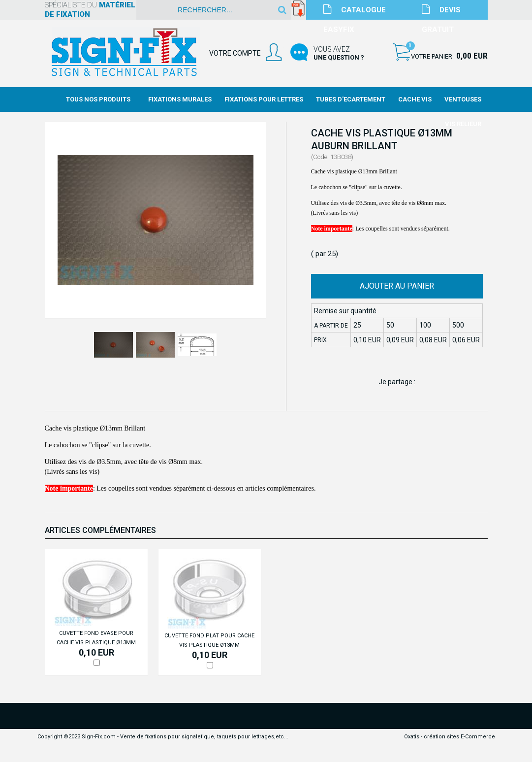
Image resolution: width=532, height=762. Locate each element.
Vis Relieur (463, 124)
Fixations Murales (180, 99)
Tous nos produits (98, 99)
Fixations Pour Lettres (264, 99)
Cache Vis (415, 99)
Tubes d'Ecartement (351, 99)
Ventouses (463, 99)
